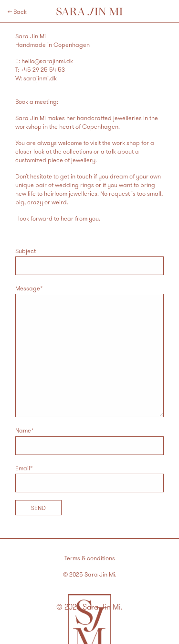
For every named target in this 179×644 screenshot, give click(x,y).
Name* (89, 440)
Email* (89, 478)
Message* (89, 351)
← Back (17, 11)
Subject (89, 261)
